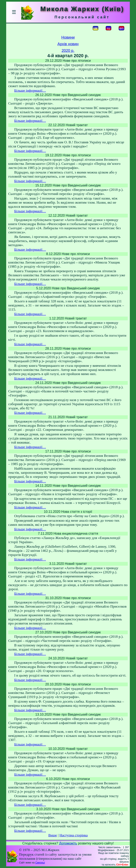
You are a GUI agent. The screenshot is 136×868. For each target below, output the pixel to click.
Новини (68, 37)
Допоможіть (68, 843)
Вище (53, 835)
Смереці (40, 863)
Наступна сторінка (74, 835)
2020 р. (68, 50)
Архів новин (68, 44)
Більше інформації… (30, 91)
